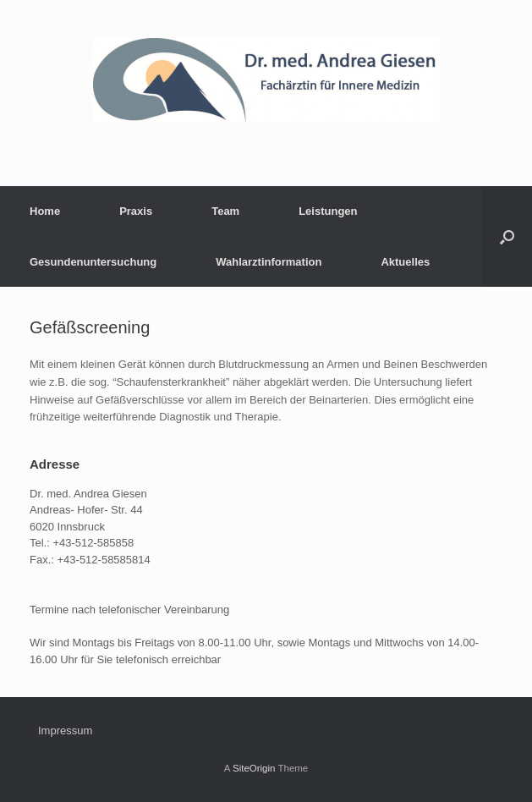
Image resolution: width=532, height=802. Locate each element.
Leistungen (328, 211)
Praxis (136, 211)
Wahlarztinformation (269, 262)
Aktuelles (405, 262)
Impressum (65, 731)
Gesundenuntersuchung (93, 262)
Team (225, 211)
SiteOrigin (254, 768)
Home (45, 211)
